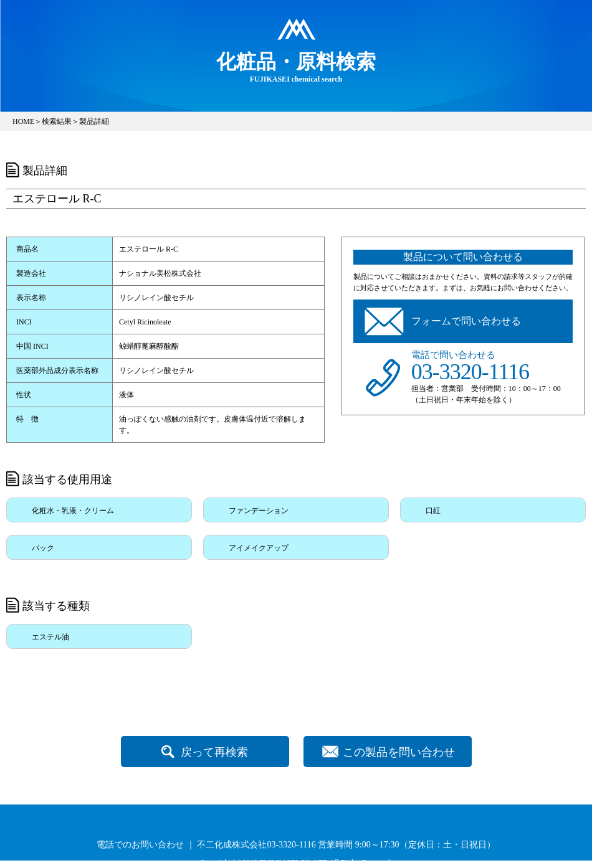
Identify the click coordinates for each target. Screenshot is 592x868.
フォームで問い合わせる (466, 321)
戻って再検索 (214, 752)
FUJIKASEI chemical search (296, 67)
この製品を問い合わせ (399, 752)
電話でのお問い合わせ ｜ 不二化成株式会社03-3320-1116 (206, 845)
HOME (23, 121)
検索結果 (57, 121)
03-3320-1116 (470, 372)
